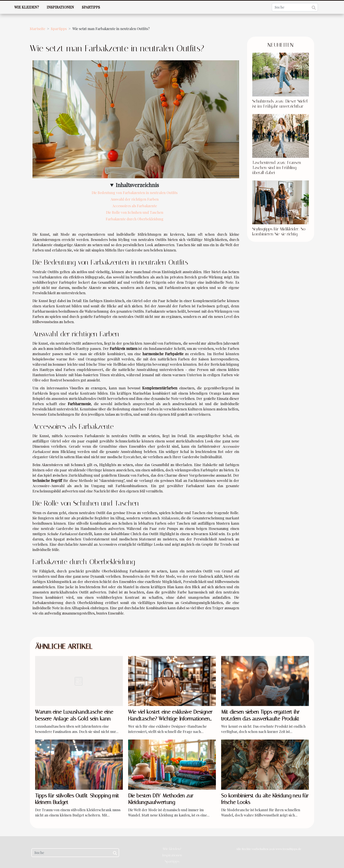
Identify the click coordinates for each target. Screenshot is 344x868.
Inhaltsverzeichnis (137, 185)
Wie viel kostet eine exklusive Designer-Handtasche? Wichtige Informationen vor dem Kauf (171, 719)
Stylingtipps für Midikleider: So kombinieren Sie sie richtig (279, 232)
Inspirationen (60, 7)
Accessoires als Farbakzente (135, 206)
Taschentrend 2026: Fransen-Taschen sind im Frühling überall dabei (278, 168)
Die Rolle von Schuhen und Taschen (135, 212)
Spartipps (91, 7)
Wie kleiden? (27, 7)
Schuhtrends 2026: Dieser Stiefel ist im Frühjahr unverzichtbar (280, 104)
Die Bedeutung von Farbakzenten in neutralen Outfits (135, 193)
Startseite (38, 29)
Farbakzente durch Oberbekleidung (135, 219)
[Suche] (295, 7)
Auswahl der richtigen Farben (135, 199)
